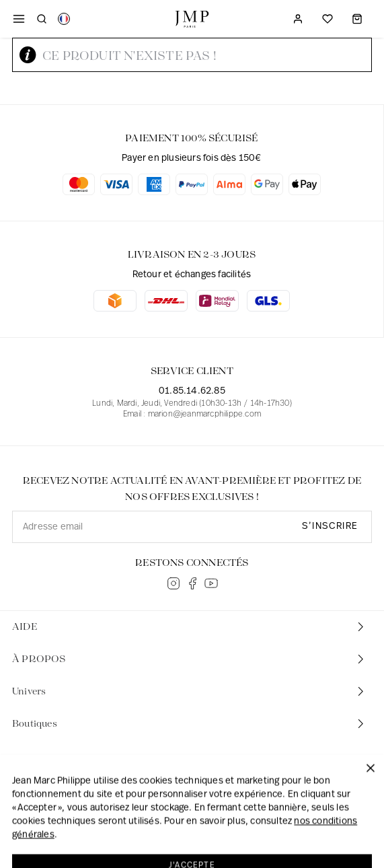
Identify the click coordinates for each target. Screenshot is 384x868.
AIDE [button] (189, 627)
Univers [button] (189, 691)
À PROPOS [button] (189, 659)
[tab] (192, 627)
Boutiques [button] (189, 724)
